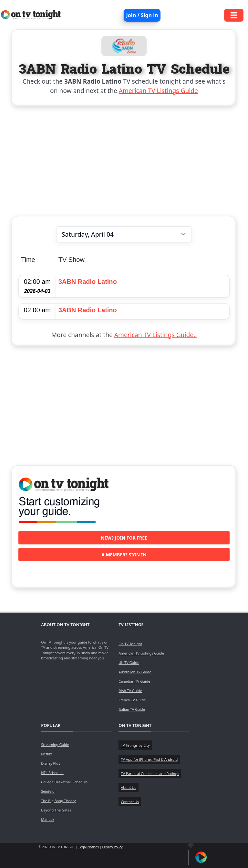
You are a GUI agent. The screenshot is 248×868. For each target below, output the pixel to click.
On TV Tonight (130, 644)
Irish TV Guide (130, 691)
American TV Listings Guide (158, 91)
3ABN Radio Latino (88, 282)
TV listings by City (135, 745)
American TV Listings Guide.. (155, 335)
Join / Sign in (142, 15)
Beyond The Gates (56, 810)
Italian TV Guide (132, 709)
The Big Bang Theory (58, 801)
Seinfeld (48, 791)
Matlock (48, 819)
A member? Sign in (124, 555)
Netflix (46, 754)
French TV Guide (132, 700)
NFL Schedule (52, 773)
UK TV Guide (129, 662)
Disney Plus (51, 763)
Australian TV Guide (135, 672)
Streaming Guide (55, 744)
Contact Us (130, 802)
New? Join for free (124, 538)
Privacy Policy (113, 847)
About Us (128, 787)
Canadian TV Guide (134, 681)
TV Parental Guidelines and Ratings (150, 774)
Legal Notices (89, 847)
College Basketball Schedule (64, 782)
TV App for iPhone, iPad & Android (149, 759)
